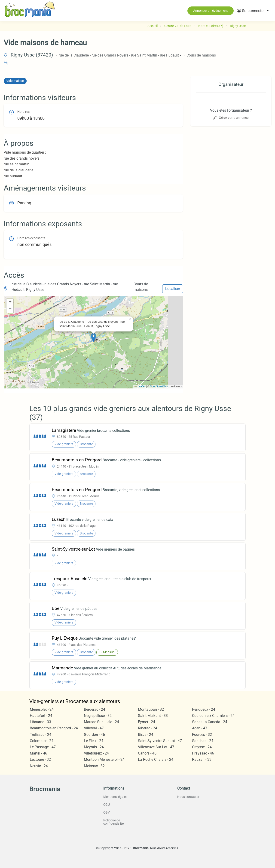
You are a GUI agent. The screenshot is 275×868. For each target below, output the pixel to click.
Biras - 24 (146, 735)
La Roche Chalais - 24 (156, 759)
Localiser (173, 289)
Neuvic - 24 (39, 766)
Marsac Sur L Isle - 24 (101, 722)
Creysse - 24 (202, 747)
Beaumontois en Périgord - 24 (54, 728)
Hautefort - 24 (41, 716)
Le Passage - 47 (43, 747)
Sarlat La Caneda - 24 (210, 722)
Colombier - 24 (42, 741)
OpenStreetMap (159, 386)
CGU (107, 805)
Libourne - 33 (40, 722)
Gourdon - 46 (94, 735)
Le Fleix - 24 (94, 741)
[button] (253, 11)
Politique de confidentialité (113, 822)
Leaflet (140, 386)
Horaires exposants (31, 238)
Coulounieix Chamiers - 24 (213, 716)
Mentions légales (115, 797)
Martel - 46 (38, 753)
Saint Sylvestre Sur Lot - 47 (160, 741)
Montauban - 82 (151, 709)
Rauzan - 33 (202, 759)
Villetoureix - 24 (96, 753)
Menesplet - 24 (42, 709)
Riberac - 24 (148, 728)
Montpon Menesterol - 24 (104, 759)
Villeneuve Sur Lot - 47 (156, 747)
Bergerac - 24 (95, 709)
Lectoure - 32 (40, 759)
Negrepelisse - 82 (98, 716)
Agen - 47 (200, 728)
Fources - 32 (202, 735)
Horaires (23, 112)
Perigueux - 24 (204, 709)
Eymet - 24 (147, 722)
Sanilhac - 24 (203, 741)
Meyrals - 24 (94, 747)
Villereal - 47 (94, 728)
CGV (107, 812)
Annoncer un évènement (211, 11)
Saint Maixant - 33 (153, 716)
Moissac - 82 (94, 766)
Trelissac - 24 (41, 735)
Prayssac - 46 (203, 753)
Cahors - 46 (147, 753)
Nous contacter (188, 797)
